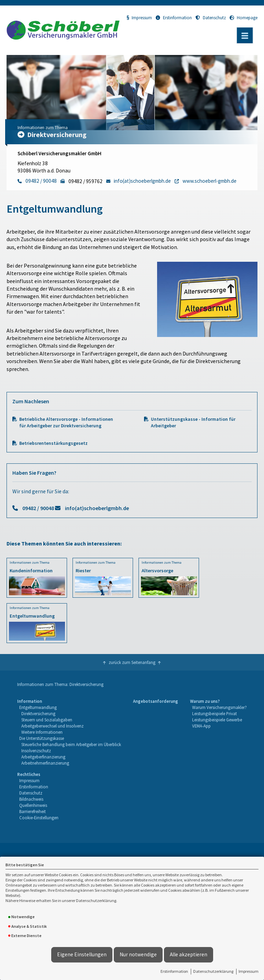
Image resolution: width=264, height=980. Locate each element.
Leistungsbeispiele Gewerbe (217, 720)
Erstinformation (174, 971)
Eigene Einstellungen (82, 954)
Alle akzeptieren (189, 954)
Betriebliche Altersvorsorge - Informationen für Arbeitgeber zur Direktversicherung (66, 423)
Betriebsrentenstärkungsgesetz (53, 443)
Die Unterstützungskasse (42, 738)
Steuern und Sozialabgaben (47, 720)
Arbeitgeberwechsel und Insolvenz (52, 726)
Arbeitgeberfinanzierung (43, 757)
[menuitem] (69, 732)
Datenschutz (211, 18)
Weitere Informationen (42, 732)
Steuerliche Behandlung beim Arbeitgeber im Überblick (71, 744)
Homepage (244, 18)
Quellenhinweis (33, 805)
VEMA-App (201, 726)
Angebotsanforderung (156, 701)
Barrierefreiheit (32, 811)
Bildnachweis (31, 799)
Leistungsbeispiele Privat (214, 713)
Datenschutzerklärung (213, 971)
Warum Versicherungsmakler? (219, 707)
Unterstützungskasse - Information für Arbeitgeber (193, 423)
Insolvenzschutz (36, 751)
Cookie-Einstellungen (39, 818)
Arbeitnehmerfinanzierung (45, 763)
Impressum (249, 971)
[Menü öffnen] (245, 35)
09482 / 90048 (38, 508)
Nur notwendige (138, 954)
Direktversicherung (38, 713)
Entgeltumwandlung (38, 707)
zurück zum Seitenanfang (132, 662)
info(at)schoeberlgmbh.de (97, 508)
